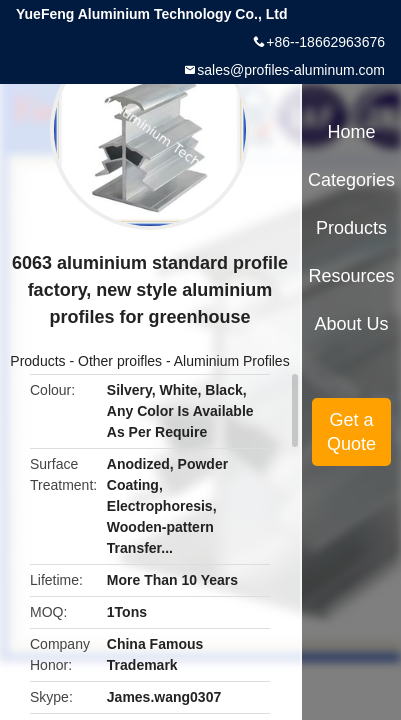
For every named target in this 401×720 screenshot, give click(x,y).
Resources (352, 276)
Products (37, 361)
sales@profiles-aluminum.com (291, 70)
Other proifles (120, 361)
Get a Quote (351, 432)
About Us (352, 324)
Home (352, 132)
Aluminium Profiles (232, 361)
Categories (351, 180)
